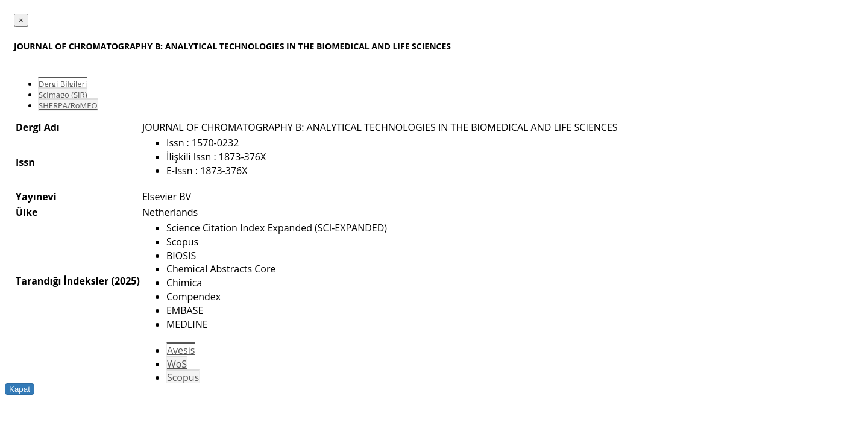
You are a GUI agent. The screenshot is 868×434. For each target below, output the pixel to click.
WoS (177, 364)
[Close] (21, 20)
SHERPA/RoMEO (68, 105)
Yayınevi (36, 197)
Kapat (20, 389)
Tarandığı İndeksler (62, 281)
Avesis (181, 350)
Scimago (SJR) (63, 95)
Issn (25, 162)
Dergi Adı (38, 127)
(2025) (125, 281)
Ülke (27, 212)
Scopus (183, 377)
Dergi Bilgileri (63, 84)
